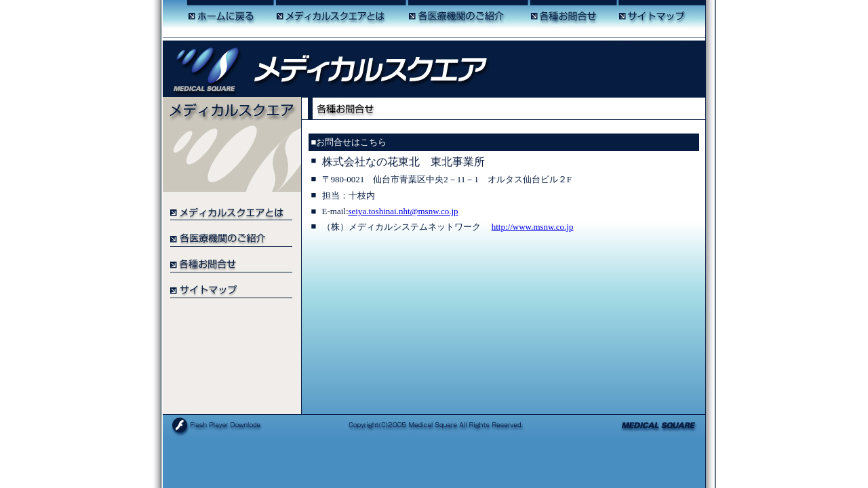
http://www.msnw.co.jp (533, 227)
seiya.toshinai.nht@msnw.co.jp (403, 211)
